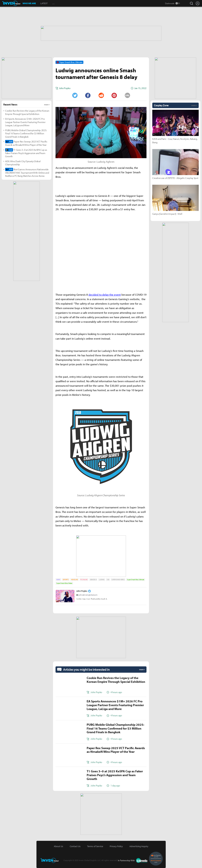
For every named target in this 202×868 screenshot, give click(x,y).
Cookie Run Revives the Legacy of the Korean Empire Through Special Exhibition (27, 112)
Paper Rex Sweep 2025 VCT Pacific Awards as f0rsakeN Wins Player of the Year (26, 143)
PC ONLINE (84, 580)
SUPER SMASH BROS (118, 580)
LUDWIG (102, 580)
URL (127, 95)
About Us (58, 846)
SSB (108, 580)
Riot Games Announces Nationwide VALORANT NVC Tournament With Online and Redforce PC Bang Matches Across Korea (27, 173)
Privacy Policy (116, 846)
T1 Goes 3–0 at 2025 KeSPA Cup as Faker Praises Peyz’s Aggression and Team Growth (26, 153)
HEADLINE (74, 580)
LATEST (44, 3)
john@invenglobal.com (88, 595)
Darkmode (170, 3)
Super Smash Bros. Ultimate (136, 580)
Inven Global (11, 3)
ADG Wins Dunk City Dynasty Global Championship (23, 163)
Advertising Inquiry (139, 846)
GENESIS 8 (93, 580)
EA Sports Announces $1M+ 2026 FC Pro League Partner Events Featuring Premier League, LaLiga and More (25, 122)
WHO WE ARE (29, 3)
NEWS (58, 580)
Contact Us (75, 846)
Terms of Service (95, 846)
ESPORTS (66, 580)
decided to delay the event (105, 295)
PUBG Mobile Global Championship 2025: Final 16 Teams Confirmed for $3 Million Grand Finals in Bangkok (26, 133)
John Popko (82, 591)
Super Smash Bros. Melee (64, 583)
